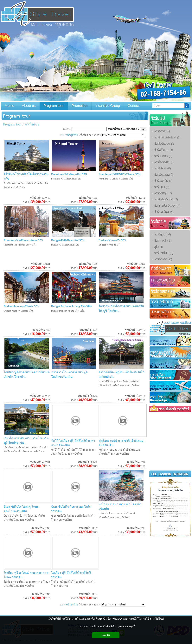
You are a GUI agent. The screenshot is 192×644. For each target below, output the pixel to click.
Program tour (17, 116)
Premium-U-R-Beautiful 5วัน (69, 174)
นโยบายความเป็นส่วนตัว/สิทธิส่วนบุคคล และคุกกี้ (106, 626)
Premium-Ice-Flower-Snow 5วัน (23, 240)
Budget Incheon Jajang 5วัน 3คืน (71, 306)
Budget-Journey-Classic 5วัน (21, 306)
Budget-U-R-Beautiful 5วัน (68, 240)
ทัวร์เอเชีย (32, 124)
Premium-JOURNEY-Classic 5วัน (119, 174)
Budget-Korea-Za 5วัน (112, 240)
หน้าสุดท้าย (72, 135)
